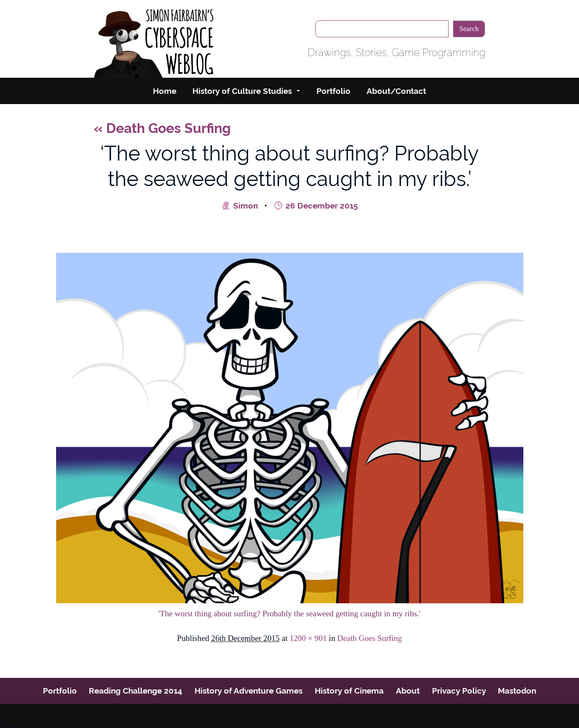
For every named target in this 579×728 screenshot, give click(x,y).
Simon (239, 206)
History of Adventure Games (249, 691)
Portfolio (333, 91)
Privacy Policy (459, 691)
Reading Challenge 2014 (136, 691)
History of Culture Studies (242, 91)
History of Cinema (349, 691)
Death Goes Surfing (162, 128)
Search (469, 29)
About (408, 691)
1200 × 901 (308, 638)
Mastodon (517, 691)
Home (165, 91)
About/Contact (396, 91)
